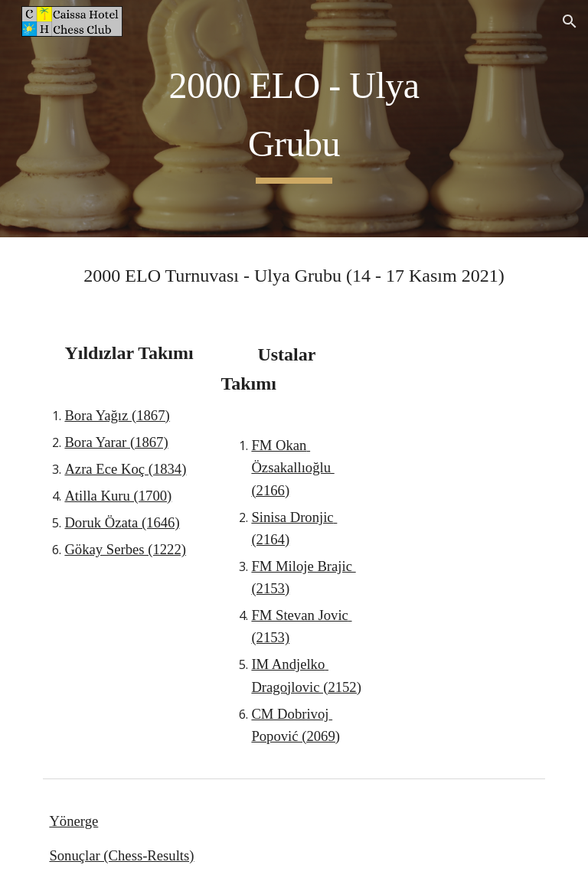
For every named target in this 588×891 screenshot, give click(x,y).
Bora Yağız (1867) (117, 415)
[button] (570, 21)
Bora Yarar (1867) (116, 442)
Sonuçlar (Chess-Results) (121, 855)
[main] (294, 118)
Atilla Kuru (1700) (118, 496)
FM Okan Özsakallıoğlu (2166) (292, 467)
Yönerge (73, 821)
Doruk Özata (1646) (122, 522)
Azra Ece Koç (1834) (125, 469)
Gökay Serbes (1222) (125, 549)
